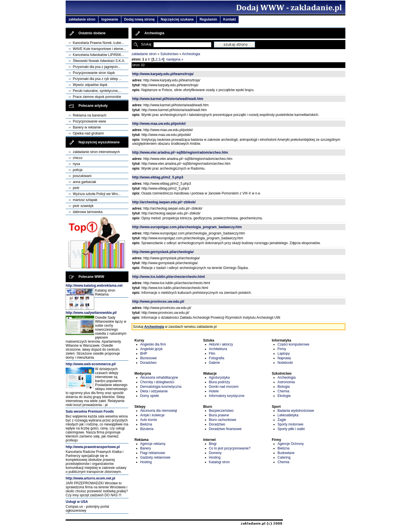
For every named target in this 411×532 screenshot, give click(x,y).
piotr (76, 188)
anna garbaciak (84, 182)
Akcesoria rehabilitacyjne (159, 378)
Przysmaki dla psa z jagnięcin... (97, 67)
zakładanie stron (82, 19)
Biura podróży (219, 382)
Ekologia (284, 396)
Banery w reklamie (87, 127)
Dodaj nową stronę (139, 19)
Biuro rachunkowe (223, 420)
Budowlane (286, 453)
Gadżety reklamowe (155, 457)
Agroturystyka (219, 378)
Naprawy (284, 358)
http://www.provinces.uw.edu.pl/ (158, 302)
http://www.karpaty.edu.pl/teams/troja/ (163, 74)
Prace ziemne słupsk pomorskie (97, 97)
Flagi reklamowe (153, 453)
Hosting (146, 462)
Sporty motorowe (290, 424)
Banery (146, 448)
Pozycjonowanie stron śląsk (94, 73)
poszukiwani (82, 176)
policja (78, 170)
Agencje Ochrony (291, 444)
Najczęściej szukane (177, 19)
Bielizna (146, 424)
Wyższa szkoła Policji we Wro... (97, 194)
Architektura (218, 349)
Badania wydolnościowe (296, 411)
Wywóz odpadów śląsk (90, 85)
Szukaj (146, 44)
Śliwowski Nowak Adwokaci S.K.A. (99, 61)
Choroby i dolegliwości (157, 382)
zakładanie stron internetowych (96, 152)
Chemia (283, 391)
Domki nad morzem (224, 387)
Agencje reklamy (153, 444)
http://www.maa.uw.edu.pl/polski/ (159, 124)
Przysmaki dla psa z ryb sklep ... (97, 79)
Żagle (282, 420)
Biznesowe (148, 358)
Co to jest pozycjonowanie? (230, 448)
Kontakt (230, 19)
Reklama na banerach (89, 115)
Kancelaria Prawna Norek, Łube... (98, 43)
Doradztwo (148, 363)
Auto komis (149, 420)
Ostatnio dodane (92, 33)
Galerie (214, 363)
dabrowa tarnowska (88, 212)
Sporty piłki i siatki (291, 429)
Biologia (284, 387)
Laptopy (284, 354)
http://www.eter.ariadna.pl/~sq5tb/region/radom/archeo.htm (180, 152)
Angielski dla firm (153, 344)
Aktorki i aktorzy (221, 344)
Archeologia (191, 54)
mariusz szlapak (85, 200)
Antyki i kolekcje (152, 415)
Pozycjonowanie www (89, 121)
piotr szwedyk (83, 206)
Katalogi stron (219, 462)
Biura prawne (219, 415)
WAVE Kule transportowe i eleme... (99, 49)
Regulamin (208, 19)
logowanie (110, 19)
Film (212, 354)
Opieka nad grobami (88, 133)
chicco (78, 158)
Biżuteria (147, 429)
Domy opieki (150, 396)
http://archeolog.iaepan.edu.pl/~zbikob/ (164, 202)
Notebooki (285, 363)
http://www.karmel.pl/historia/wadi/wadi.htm (168, 99)
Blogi (213, 444)
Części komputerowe (293, 344)
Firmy (282, 349)
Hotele (214, 391)
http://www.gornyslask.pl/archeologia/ (163, 252)
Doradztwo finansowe (225, 429)
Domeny (215, 453)
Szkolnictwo (169, 54)
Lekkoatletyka (288, 415)
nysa (76, 164)
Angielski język (151, 349)
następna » (175, 59)
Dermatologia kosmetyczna (161, 387)
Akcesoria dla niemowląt (159, 411)
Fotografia (217, 358)
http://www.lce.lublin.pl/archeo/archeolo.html (169, 277)
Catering (284, 457)
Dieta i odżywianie (154, 391)
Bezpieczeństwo (221, 411)
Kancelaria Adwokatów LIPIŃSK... (98, 55)
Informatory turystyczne (227, 396)
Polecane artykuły (93, 106)
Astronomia (286, 382)
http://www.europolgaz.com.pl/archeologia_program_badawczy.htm (187, 227)
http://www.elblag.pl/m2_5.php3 (158, 177)
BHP (144, 354)
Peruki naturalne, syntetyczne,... (97, 91)
